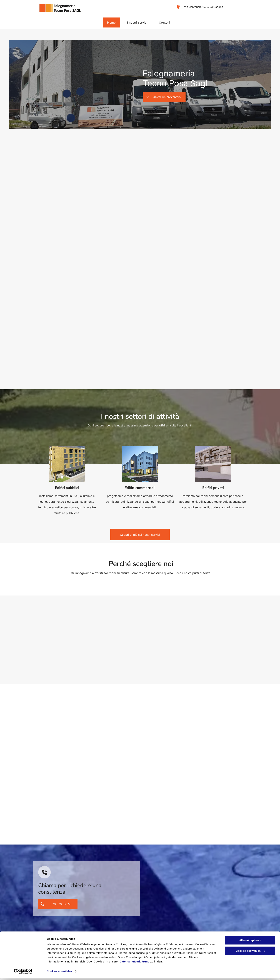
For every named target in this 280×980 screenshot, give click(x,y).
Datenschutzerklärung (134, 963)
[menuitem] (113, 22)
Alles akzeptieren (250, 942)
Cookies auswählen (59, 973)
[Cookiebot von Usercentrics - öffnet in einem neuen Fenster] (23, 973)
